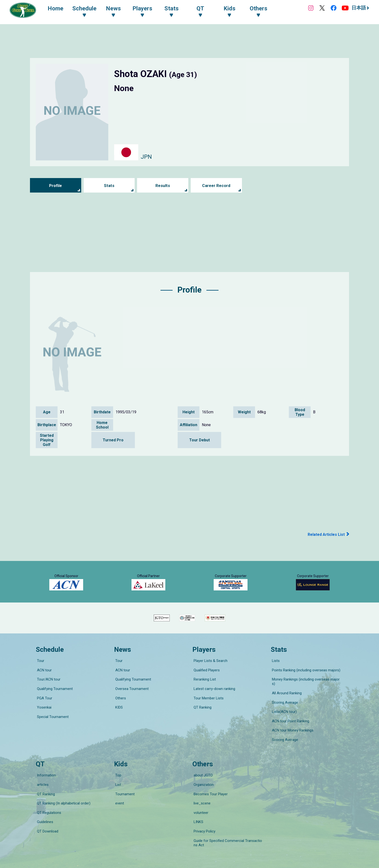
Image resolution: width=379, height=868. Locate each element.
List (117, 775)
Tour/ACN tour (47, 695)
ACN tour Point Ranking (289, 722)
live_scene (201, 788)
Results (163, 185)
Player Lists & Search (209, 681)
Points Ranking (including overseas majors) (305, 688)
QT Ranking (201, 715)
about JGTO (202, 768)
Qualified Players (205, 688)
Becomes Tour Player (209, 782)
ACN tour (43, 688)
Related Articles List (324, 534)
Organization (202, 775)
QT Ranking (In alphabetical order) (62, 788)
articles (42, 775)
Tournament (124, 782)
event (118, 788)
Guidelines (44, 802)
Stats (109, 185)
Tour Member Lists (207, 708)
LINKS (197, 802)
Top (117, 768)
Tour (39, 681)
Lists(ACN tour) (283, 715)
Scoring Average (284, 708)
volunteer (200, 795)
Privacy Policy (203, 809)
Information (45, 768)
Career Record (216, 185)
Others (119, 708)
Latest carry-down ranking (213, 701)
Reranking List (204, 695)
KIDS (118, 715)
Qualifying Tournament (54, 701)
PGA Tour (43, 708)
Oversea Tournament (131, 701)
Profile (55, 185)
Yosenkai (43, 715)
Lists (275, 681)
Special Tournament (52, 722)
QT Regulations (48, 795)
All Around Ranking (286, 701)
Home (58, 9)
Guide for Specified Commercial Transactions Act (229, 818)
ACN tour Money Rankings (292, 728)
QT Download (46, 809)
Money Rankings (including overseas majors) (306, 695)
